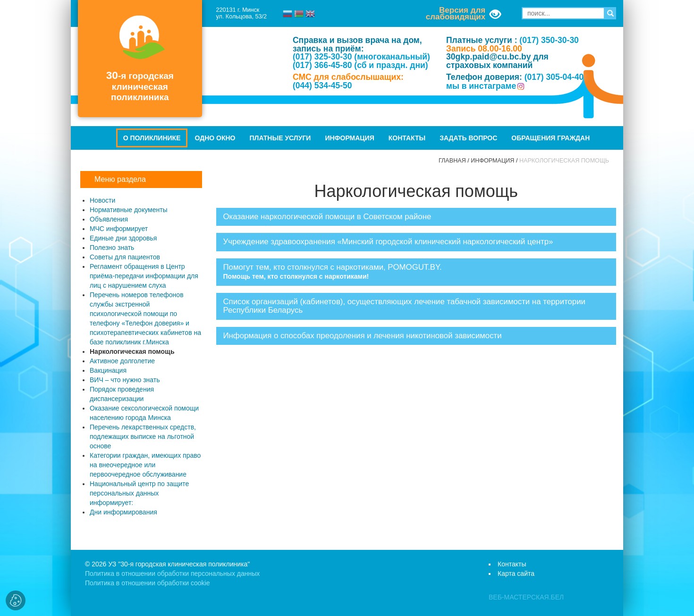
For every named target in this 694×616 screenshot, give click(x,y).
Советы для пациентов (125, 257)
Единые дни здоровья (123, 238)
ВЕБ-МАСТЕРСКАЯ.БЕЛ (526, 597)
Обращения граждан (550, 138)
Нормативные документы (129, 210)
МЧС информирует (119, 229)
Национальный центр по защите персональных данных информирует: (139, 493)
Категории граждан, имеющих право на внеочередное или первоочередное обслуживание (145, 465)
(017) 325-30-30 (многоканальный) (361, 57)
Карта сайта (516, 573)
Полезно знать (112, 248)
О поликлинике (152, 138)
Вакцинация (108, 370)
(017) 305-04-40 (554, 77)
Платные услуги (280, 138)
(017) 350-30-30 (549, 40)
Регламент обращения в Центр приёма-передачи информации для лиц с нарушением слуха (144, 276)
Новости (102, 200)
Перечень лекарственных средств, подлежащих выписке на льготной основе (143, 436)
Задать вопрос (468, 138)
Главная (452, 161)
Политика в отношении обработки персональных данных (172, 573)
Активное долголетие (122, 361)
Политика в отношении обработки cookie (147, 583)
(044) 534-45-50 (322, 86)
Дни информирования (123, 512)
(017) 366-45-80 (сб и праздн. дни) (360, 65)
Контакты (407, 138)
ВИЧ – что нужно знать (125, 380)
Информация (349, 138)
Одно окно (215, 138)
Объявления (109, 219)
